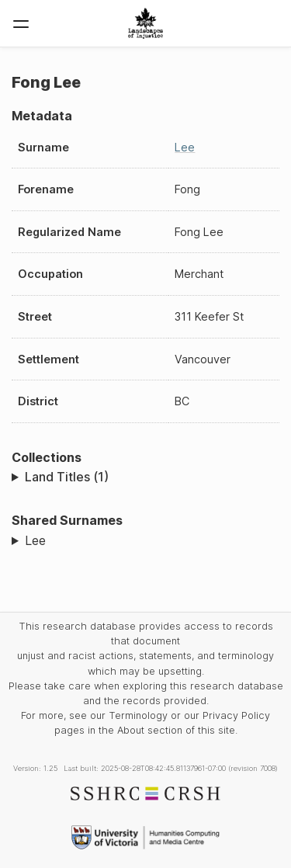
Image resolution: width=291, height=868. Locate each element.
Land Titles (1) (67, 477)
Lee (185, 147)
